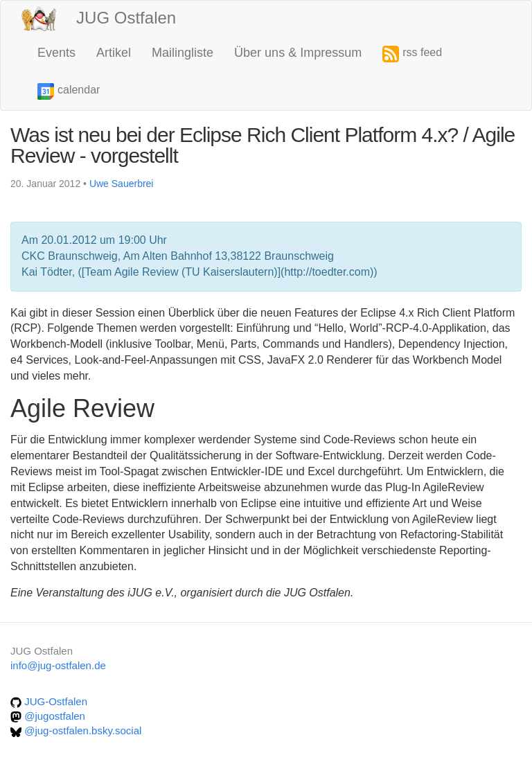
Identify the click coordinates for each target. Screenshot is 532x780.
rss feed (412, 54)
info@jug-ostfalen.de (58, 665)
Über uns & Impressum (298, 53)
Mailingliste (183, 53)
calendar (69, 91)
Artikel (114, 53)
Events (56, 53)
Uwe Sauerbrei (122, 184)
